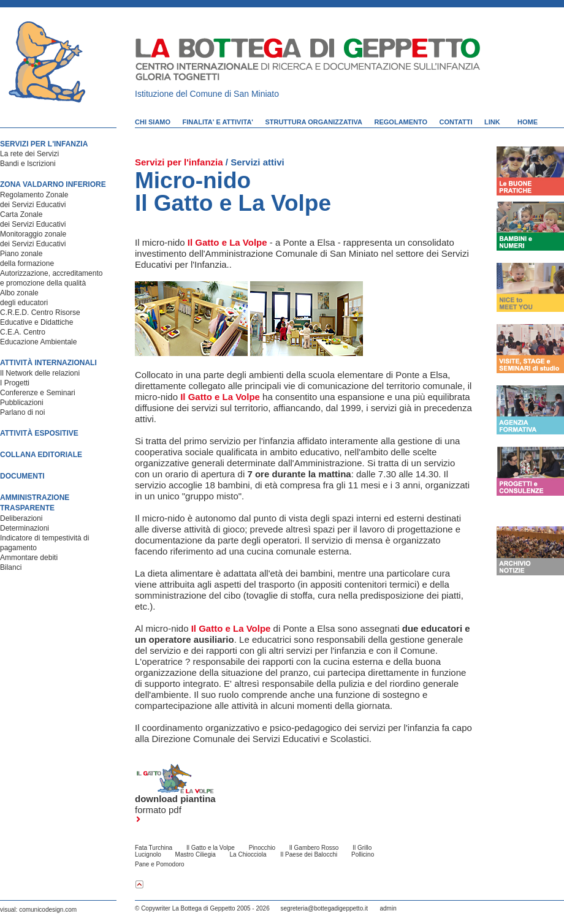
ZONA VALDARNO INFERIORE (53, 184)
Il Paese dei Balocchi (309, 854)
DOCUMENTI (22, 476)
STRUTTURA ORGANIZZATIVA (314, 122)
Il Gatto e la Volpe (211, 848)
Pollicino (363, 854)
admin (388, 908)
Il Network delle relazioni (40, 373)
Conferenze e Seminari (38, 393)
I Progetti (15, 383)
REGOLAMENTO (401, 122)
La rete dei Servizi (29, 154)
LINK (492, 122)
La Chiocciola (248, 854)
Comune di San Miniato (235, 94)
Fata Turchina (154, 848)
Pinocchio (262, 848)
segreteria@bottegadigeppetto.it (324, 908)
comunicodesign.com (48, 910)
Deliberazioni (21, 518)
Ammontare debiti (29, 558)
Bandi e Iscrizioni (28, 164)
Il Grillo (362, 848)
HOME (528, 122)
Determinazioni (25, 528)
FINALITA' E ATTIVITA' (218, 122)
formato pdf (158, 813)
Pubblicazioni (22, 403)
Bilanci (11, 567)
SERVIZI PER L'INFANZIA (44, 144)
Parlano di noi (22, 412)
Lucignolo (148, 854)
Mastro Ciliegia (196, 854)
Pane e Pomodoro (160, 864)
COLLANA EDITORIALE (41, 455)
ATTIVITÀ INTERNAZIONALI (48, 363)
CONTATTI (456, 122)
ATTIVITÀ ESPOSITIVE (39, 433)
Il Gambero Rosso (314, 848)
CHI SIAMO (153, 122)
